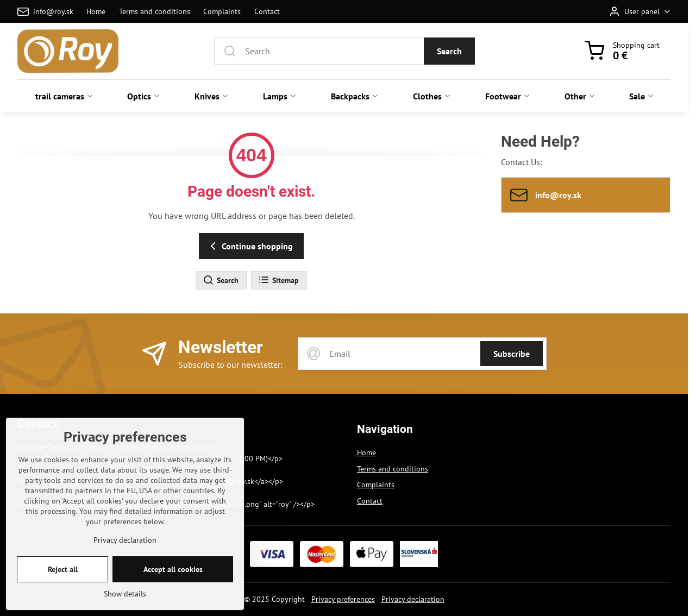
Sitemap (278, 280)
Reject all (63, 584)
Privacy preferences (343, 599)
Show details (125, 609)
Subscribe (512, 354)
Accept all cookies (173, 584)
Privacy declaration (413, 599)
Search (449, 51)
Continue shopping (250, 246)
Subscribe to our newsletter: (230, 364)
